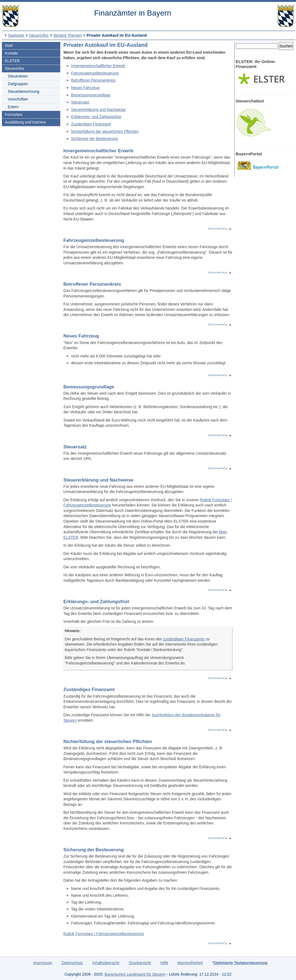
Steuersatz (80, 102)
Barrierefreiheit (190, 963)
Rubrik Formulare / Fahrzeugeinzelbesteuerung (104, 934)
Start (9, 45)
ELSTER (12, 61)
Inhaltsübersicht (106, 963)
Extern (13, 107)
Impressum (43, 963)
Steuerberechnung (23, 91)
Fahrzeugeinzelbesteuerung (95, 73)
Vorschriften (18, 99)
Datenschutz (72, 963)
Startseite (16, 35)
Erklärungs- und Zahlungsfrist (96, 117)
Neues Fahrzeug (85, 88)
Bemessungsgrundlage (91, 95)
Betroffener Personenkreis (93, 80)
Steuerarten (18, 76)
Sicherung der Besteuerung (94, 139)
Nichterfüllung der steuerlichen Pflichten (105, 131)
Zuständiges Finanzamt (91, 124)
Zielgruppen (18, 84)
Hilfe (164, 963)
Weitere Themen (67, 35)
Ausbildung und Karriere (25, 122)
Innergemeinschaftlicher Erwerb (98, 66)
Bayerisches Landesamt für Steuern (135, 974)
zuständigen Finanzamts (184, 639)
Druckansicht (140, 963)
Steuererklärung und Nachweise (98, 110)
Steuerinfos (39, 35)
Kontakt (11, 53)
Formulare (14, 114)
